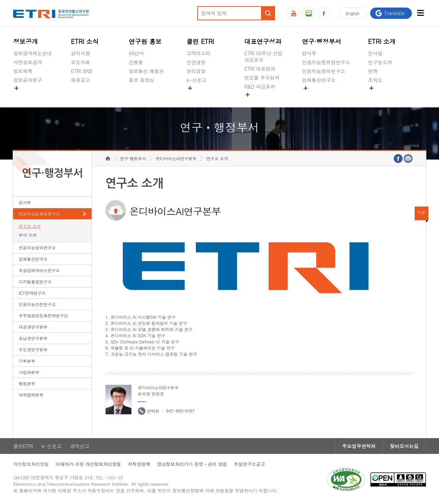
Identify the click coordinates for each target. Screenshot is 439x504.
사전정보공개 (27, 62)
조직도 (375, 80)
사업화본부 (29, 372)
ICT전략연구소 (32, 293)
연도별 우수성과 (262, 78)
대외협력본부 (31, 395)
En (353, 13)
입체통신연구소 (319, 80)
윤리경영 (196, 71)
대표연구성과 (263, 41)
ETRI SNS (82, 71)
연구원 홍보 (145, 41)
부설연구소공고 (250, 464)
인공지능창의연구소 (324, 71)
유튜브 (293, 13)
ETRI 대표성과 (260, 69)
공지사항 (81, 53)
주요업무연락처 (359, 446)
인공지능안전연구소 (37, 304)
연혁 (373, 71)
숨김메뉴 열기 (16, 88)
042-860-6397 (180, 411)
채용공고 (81, 80)
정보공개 (25, 41)
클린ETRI (23, 446)
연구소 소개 (29, 226)
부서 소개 (27, 235)
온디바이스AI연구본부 (176, 158)
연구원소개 (380, 62)
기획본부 (27, 361)
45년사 (136, 53)
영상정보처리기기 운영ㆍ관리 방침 (192, 464)
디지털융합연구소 (35, 282)
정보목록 (23, 71)
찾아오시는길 (404, 446)
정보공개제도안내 (32, 53)
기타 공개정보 (383, 96)
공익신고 (196, 96)
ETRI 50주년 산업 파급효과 (263, 56)
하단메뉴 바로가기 (0, 0)
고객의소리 (199, 53)
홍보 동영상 (141, 80)
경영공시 (23, 96)
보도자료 (81, 62)
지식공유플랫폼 (261, 103)
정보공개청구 (27, 80)
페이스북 (324, 13)
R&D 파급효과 (260, 86)
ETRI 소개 (382, 41)
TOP (422, 212)
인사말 (375, 53)
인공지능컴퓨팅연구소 (326, 62)
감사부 (309, 53)
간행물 (136, 62)
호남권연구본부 (33, 338)
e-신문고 (197, 80)
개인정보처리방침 (31, 464)
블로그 (309, 13)
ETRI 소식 (85, 41)
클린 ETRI (200, 41)
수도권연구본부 (33, 349)
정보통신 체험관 (146, 71)
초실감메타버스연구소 (326, 96)
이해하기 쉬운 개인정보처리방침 (88, 464)
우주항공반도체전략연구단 (43, 315)
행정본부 (27, 383)
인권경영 (196, 62)
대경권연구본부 (33, 327)
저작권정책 (139, 464)
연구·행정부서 (322, 41)
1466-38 (114, 477)
